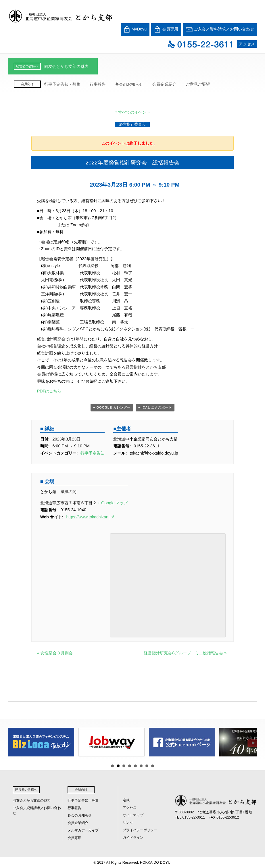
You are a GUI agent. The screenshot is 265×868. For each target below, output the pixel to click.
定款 (126, 800)
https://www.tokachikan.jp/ (90, 517)
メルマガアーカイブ (83, 830)
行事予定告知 (93, 453)
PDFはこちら (49, 391)
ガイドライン (133, 838)
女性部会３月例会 (55, 653)
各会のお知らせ (129, 84)
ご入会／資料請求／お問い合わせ (220, 29)
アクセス (247, 44)
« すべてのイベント (132, 112)
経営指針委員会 (132, 124)
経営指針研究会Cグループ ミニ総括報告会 (185, 653)
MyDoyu (135, 29)
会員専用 (166, 29)
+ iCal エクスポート (155, 407)
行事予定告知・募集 (62, 84)
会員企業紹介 (164, 84)
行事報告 (98, 84)
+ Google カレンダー (112, 407)
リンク (128, 823)
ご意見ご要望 (198, 84)
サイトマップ (133, 815)
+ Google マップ (113, 503)
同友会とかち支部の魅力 (66, 66)
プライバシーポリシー (140, 830)
